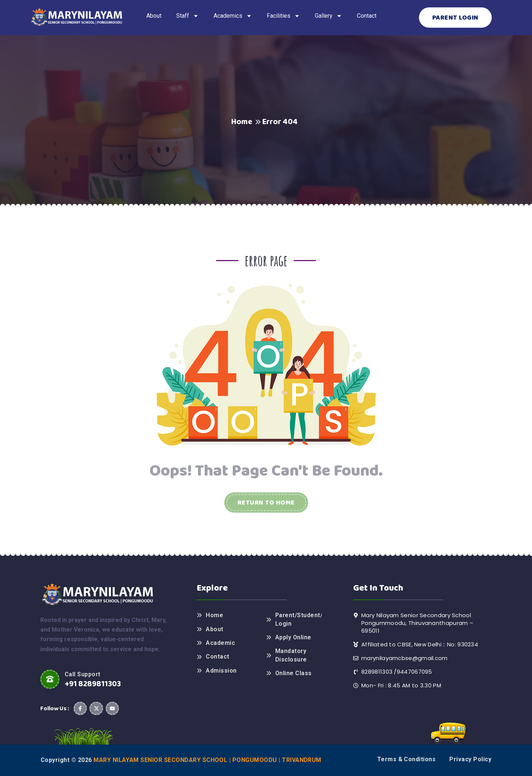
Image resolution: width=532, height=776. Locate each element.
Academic (220, 643)
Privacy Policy (470, 759)
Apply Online (293, 637)
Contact (217, 657)
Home (242, 122)
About (214, 629)
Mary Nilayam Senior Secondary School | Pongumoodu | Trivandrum (207, 760)
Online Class (294, 673)
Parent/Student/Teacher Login (299, 619)
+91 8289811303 (93, 684)
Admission (221, 671)
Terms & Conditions (407, 759)
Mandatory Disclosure (291, 655)
